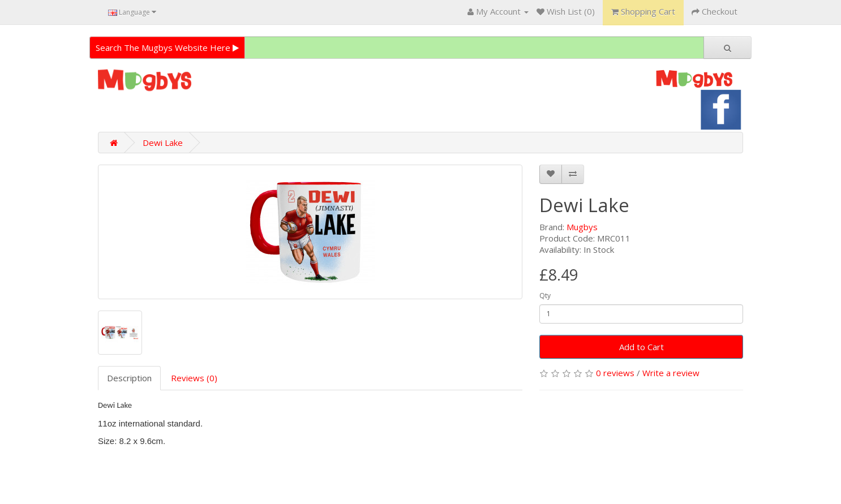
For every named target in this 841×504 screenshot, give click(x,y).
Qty (545, 296)
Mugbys (582, 227)
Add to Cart (642, 347)
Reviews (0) (194, 378)
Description (129, 378)
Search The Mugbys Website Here (167, 48)
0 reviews (615, 373)
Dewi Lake (163, 143)
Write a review (671, 373)
